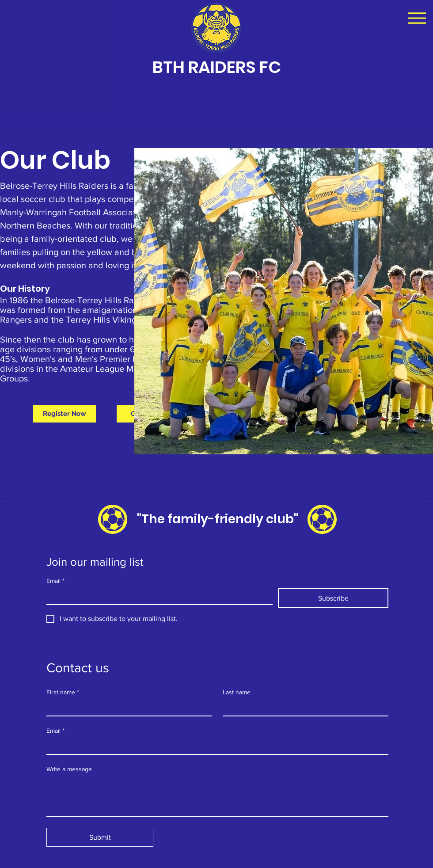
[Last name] (303, 708)
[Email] (157, 596)
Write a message (69, 769)
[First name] (127, 708)
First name (63, 692)
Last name (237, 692)
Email (55, 581)
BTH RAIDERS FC (217, 67)
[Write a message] (217, 796)
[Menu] (417, 18)
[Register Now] (65, 414)
